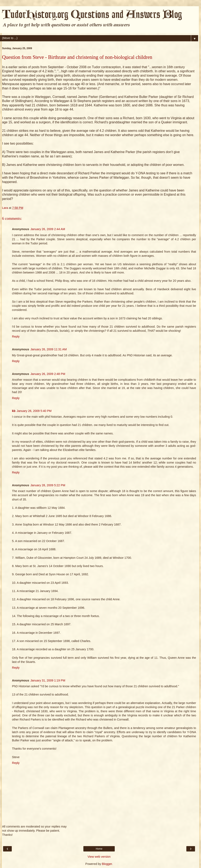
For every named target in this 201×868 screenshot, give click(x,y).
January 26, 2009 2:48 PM (48, 374)
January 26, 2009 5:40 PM (34, 411)
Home (99, 849)
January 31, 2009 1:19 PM (48, 680)
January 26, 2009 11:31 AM (48, 349)
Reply (16, 336)
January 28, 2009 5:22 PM (48, 485)
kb (14, 411)
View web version (99, 857)
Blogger (107, 864)
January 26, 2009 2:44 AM (48, 229)
